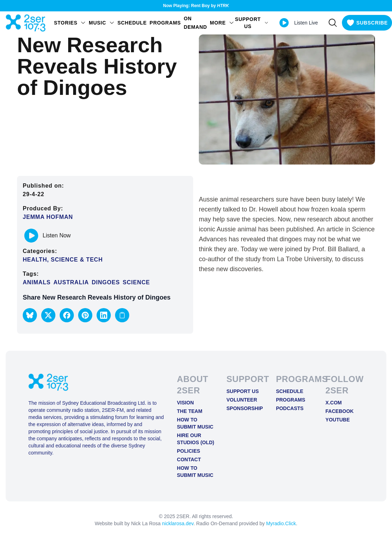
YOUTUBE (338, 420)
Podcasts (290, 408)
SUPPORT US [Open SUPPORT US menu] (252, 23)
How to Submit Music (195, 423)
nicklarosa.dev (178, 523)
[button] (30, 315)
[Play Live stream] (284, 23)
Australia (71, 282)
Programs (165, 23)
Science (137, 282)
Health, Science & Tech (63, 260)
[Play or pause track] (31, 236)
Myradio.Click (281, 523)
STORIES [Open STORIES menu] (70, 23)
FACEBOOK (340, 411)
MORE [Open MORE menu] (222, 23)
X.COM (334, 403)
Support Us (243, 391)
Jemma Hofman (48, 217)
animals (37, 282)
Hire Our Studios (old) (195, 439)
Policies (188, 451)
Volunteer (242, 400)
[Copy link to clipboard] (122, 315)
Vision (185, 403)
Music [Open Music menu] (102, 23)
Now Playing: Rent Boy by (196, 6)
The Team (190, 411)
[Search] (333, 23)
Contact (189, 459)
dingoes (106, 282)
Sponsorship (245, 408)
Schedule (132, 23)
